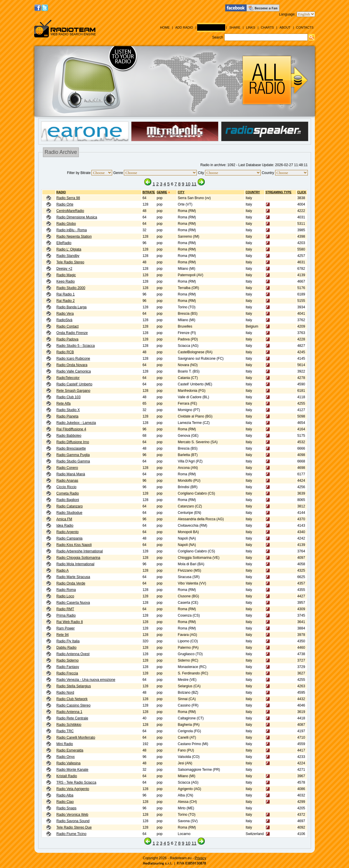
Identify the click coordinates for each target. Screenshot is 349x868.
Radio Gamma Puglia (73, 455)
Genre (162, 192)
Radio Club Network (72, 699)
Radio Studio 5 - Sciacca (75, 346)
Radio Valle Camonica (74, 371)
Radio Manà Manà (71, 474)
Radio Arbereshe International (80, 551)
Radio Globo (66, 224)
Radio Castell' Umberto (74, 384)
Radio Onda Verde (71, 583)
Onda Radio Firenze (72, 333)
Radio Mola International (75, 564)
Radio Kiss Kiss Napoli (74, 545)
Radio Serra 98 (68, 198)
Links (251, 27)
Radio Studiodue (69, 513)
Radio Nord (65, 693)
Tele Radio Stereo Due (74, 827)
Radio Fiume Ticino (71, 834)
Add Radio (184, 27)
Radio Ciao (65, 802)
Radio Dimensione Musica (77, 217)
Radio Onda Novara (72, 365)
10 (188, 184)
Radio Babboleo (69, 436)
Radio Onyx (66, 757)
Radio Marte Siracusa (73, 577)
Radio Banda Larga (71, 307)
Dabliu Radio (66, 648)
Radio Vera (65, 314)
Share (235, 27)
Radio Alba (65, 795)
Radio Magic (66, 275)
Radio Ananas (67, 481)
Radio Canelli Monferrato (76, 737)
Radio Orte (65, 204)
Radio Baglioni (68, 500)
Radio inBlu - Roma (72, 230)
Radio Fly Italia (68, 641)
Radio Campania (69, 538)
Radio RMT (65, 609)
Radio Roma (66, 590)
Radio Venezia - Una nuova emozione (86, 680)
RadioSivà (64, 320)
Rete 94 (62, 635)
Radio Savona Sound (73, 821)
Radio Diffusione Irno (73, 442)
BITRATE (149, 192)
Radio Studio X (68, 410)
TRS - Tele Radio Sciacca (76, 782)
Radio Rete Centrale (72, 718)
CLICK (302, 192)
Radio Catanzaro (70, 506)
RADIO (61, 192)
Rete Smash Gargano (73, 391)
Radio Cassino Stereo (73, 705)
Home (165, 27)
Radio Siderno (67, 660)
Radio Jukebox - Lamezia (76, 423)
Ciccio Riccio (66, 487)
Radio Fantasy (68, 667)
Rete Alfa (64, 403)
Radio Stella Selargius (74, 686)
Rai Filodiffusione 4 (71, 429)
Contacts (305, 27)
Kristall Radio (67, 776)
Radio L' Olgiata (69, 249)
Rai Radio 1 (66, 294)
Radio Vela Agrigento (73, 789)
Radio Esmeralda (70, 750)
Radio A (62, 570)
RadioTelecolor (68, 378)
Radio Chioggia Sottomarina (78, 558)
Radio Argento (67, 532)
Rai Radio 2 (66, 301)
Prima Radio (66, 615)
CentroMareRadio (70, 211)
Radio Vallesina (68, 763)
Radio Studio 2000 (71, 288)
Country (253, 192)
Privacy (200, 858)
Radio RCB (65, 352)
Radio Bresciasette (71, 448)
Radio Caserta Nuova (73, 603)
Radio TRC (65, 731)
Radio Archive (211, 27)
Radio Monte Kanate (72, 770)
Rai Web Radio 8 (70, 622)
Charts (267, 27)
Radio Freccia (67, 673)
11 (194, 184)
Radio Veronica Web (72, 815)
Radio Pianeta (67, 416)
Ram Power (66, 628)
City (181, 192)
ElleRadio (64, 243)
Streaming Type (278, 192)
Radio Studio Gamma (73, 461)
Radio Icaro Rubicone (73, 359)
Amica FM (64, 519)
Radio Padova (67, 339)
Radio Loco (65, 596)
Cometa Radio (68, 493)
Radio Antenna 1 (69, 712)
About (285, 27)
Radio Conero (67, 468)
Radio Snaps (66, 808)
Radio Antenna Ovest (73, 654)
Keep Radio (66, 281)
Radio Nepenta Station (74, 236)
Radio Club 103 (68, 397)
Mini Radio (65, 744)
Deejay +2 (64, 269)
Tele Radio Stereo (70, 262)
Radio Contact (67, 326)
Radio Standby (68, 256)
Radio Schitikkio (69, 725)
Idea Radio (65, 526)
